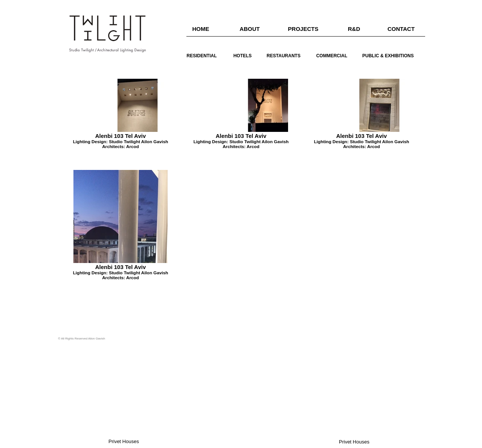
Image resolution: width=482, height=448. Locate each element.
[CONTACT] (401, 29)
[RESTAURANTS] (284, 56)
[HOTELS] (243, 56)
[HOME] (201, 29)
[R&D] (354, 29)
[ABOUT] (250, 29)
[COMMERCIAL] (332, 56)
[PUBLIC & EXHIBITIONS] (388, 56)
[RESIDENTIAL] (202, 56)
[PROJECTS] (303, 29)
